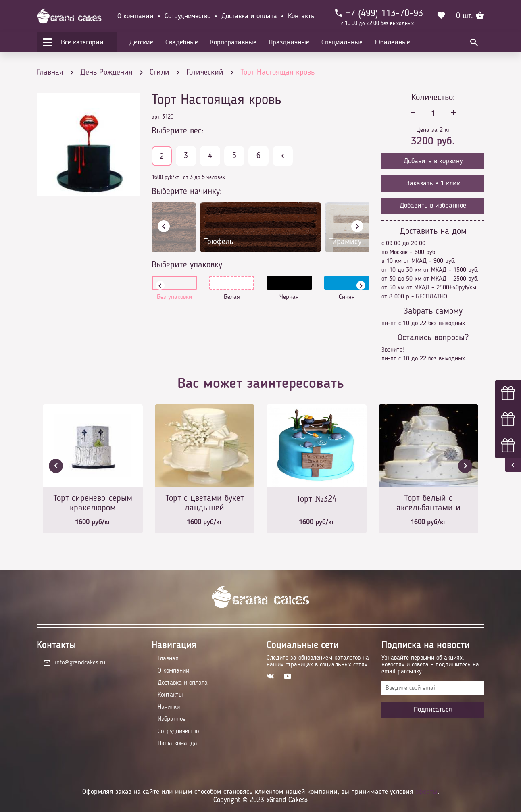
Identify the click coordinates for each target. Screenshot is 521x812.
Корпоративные (233, 42)
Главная (168, 659)
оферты (426, 792)
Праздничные (289, 42)
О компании (135, 16)
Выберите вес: (178, 131)
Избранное (172, 719)
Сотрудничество (188, 16)
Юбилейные (392, 42)
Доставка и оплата (249, 16)
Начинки (169, 707)
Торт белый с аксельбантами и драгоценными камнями (428, 504)
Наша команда (177, 743)
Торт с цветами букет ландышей (205, 503)
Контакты (302, 16)
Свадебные (182, 42)
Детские (141, 42)
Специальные (342, 42)
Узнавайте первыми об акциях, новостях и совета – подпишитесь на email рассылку (430, 665)
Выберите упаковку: (188, 265)
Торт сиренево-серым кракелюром (93, 503)
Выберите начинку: (187, 192)
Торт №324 (317, 499)
